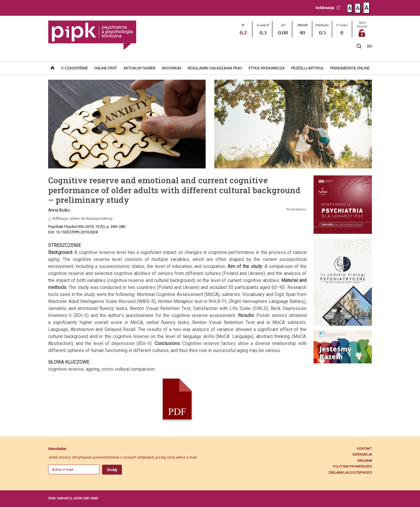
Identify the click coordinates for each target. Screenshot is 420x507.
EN (370, 46)
